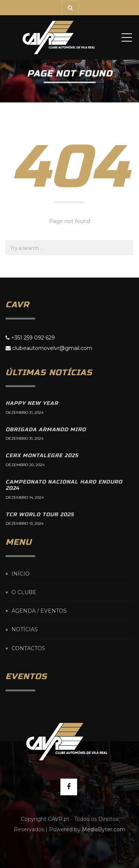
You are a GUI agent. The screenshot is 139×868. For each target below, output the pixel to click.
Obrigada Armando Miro (46, 430)
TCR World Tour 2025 (40, 515)
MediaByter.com (104, 829)
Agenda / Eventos (39, 611)
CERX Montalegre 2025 (42, 456)
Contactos (28, 648)
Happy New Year (32, 403)
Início (21, 574)
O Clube (24, 592)
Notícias (25, 630)
